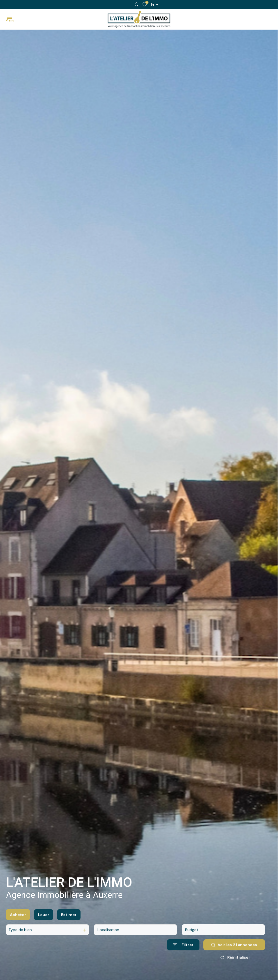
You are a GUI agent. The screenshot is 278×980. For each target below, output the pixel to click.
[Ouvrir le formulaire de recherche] (183, 952)
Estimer (69, 921)
